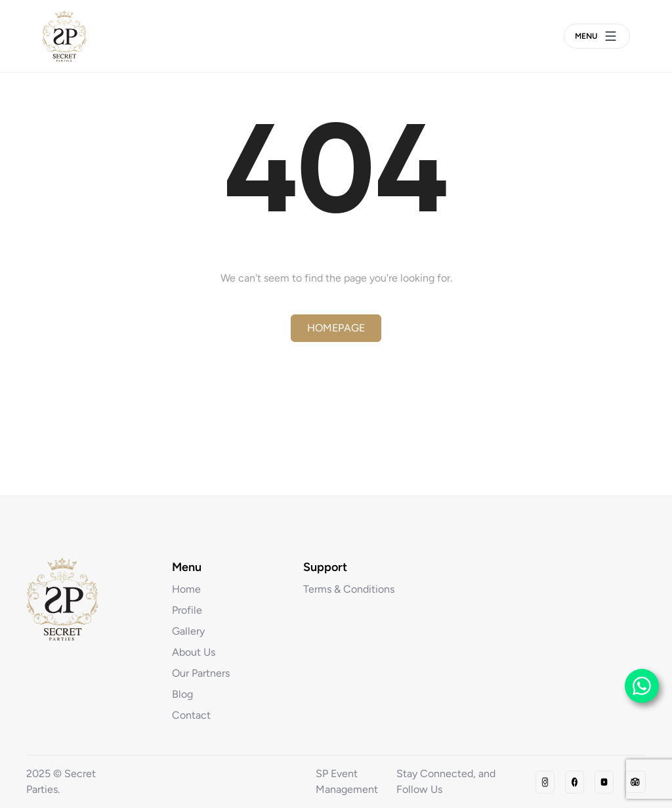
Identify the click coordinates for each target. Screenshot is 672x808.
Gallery (188, 631)
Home (186, 589)
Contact (191, 715)
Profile (187, 610)
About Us (194, 652)
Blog (182, 694)
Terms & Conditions (349, 589)
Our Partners (201, 673)
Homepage (336, 328)
